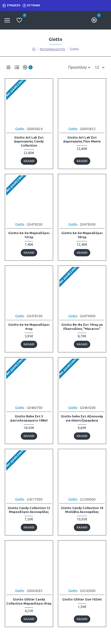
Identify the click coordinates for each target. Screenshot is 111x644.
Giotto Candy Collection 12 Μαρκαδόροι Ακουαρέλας (29, 510)
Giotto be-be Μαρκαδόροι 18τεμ (82, 235)
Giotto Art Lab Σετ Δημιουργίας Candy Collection (29, 141)
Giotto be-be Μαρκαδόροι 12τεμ (29, 235)
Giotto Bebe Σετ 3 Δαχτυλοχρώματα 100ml (29, 418)
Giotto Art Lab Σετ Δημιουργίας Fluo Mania (82, 139)
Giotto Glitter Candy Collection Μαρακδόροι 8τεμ (29, 601)
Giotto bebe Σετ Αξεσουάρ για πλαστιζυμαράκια (82, 418)
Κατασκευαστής (53, 49)
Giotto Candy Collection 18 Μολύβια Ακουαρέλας (82, 510)
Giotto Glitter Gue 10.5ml (82, 599)
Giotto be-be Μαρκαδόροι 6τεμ (29, 327)
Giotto (20, 129)
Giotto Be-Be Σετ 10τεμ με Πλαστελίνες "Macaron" (82, 327)
